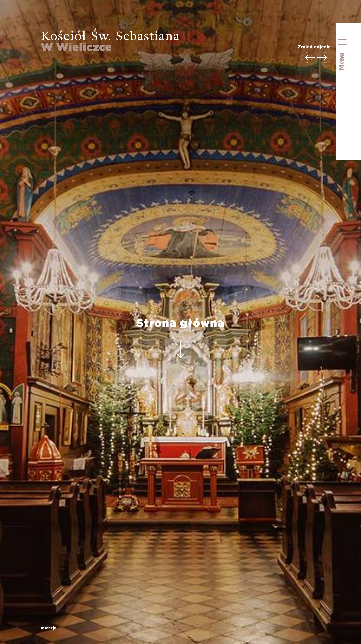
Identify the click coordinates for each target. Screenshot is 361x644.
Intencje (48, 628)
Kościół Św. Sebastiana (110, 42)
